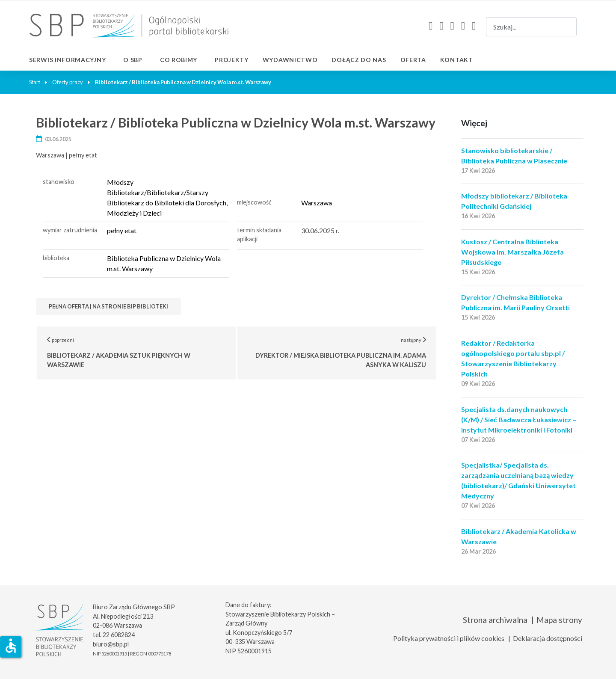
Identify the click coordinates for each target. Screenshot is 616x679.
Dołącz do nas (359, 60)
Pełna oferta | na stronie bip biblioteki (108, 306)
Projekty (232, 60)
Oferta (413, 60)
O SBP (133, 60)
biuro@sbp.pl (111, 644)
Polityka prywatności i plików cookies (449, 638)
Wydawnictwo (290, 60)
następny (346, 352)
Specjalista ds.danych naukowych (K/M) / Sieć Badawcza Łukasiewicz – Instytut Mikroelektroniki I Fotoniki (519, 420)
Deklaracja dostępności (548, 638)
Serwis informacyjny (67, 60)
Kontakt (457, 60)
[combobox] (531, 27)
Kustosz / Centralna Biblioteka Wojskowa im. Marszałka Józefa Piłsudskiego (512, 252)
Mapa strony (559, 620)
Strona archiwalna (495, 620)
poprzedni (142, 352)
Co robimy (179, 60)
